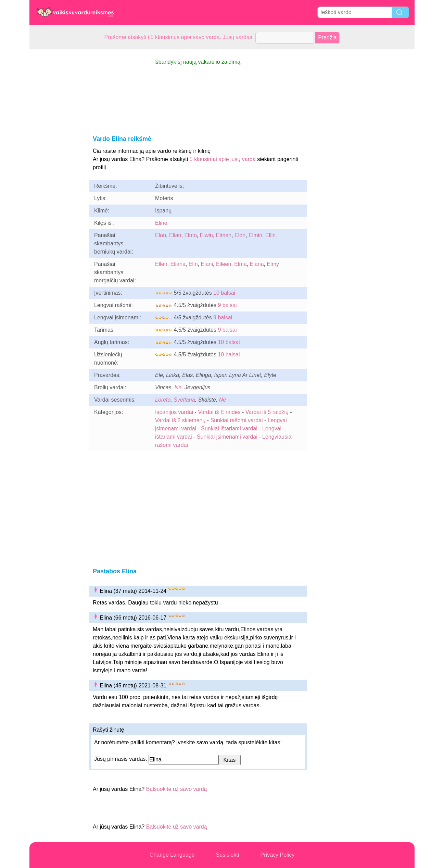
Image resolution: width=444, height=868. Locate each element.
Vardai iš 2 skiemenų (180, 420)
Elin (193, 264)
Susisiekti (228, 855)
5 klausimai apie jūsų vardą (223, 159)
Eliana (178, 264)
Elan (161, 235)
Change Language (172, 855)
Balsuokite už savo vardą (177, 789)
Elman (224, 235)
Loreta (163, 400)
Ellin (270, 235)
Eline (161, 223)
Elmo (190, 235)
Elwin (206, 235)
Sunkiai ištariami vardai (229, 429)
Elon (240, 235)
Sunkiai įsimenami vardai (227, 437)
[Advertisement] (57, 152)
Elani (207, 264)
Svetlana (184, 400)
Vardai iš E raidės (219, 412)
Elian (175, 235)
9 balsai (227, 305)
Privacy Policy (278, 855)
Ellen (161, 264)
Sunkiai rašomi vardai (237, 420)
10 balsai (224, 293)
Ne (178, 387)
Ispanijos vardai (174, 412)
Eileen (224, 264)
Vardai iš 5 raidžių (267, 412)
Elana (257, 264)
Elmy (273, 264)
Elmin (255, 235)
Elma (240, 264)
